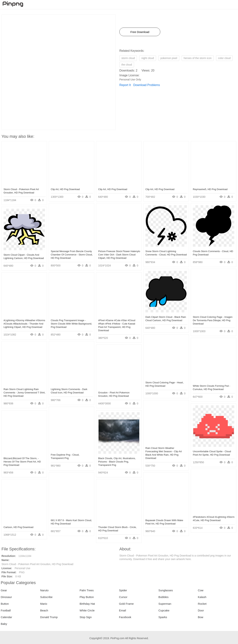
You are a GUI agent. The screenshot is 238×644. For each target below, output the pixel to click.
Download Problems (147, 85)
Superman (165, 604)
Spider (123, 590)
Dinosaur (6, 597)
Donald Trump (49, 617)
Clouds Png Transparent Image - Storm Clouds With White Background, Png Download (71, 324)
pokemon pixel (169, 58)
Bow (201, 617)
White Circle (87, 610)
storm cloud (128, 58)
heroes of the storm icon (198, 58)
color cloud (224, 58)
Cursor (123, 597)
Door (201, 610)
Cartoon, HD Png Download (18, 527)
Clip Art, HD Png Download (65, 189)
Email (123, 610)
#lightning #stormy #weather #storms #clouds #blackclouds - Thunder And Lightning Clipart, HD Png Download (24, 324)
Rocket (202, 604)
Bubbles (163, 597)
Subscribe (46, 597)
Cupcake (164, 610)
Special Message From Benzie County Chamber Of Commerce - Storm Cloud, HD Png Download (72, 255)
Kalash (202, 597)
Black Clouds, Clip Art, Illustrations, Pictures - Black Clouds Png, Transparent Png (117, 462)
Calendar (6, 617)
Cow (201, 590)
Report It (125, 85)
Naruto (44, 590)
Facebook (125, 617)
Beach (44, 610)
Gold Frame (126, 604)
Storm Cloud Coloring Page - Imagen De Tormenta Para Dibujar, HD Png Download (213, 320)
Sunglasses (166, 590)
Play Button (87, 597)
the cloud (127, 65)
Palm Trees (87, 590)
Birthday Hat (87, 604)
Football (6, 610)
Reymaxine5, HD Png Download (210, 189)
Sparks (163, 617)
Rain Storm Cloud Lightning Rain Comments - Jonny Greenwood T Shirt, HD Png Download (24, 393)
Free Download (140, 32)
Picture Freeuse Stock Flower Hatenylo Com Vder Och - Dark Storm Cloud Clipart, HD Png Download (119, 255)
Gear (4, 590)
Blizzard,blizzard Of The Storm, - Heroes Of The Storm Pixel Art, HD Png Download (22, 462)
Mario (44, 604)
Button (5, 604)
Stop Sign (86, 617)
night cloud (148, 58)
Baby (4, 624)
